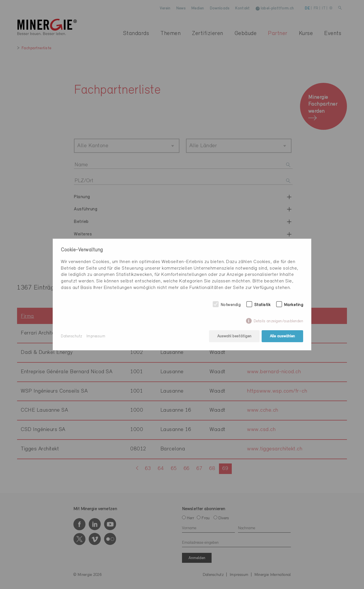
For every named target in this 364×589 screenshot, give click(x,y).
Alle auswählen (282, 336)
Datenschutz (72, 336)
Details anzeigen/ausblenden (279, 321)
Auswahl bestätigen (234, 336)
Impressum (96, 336)
